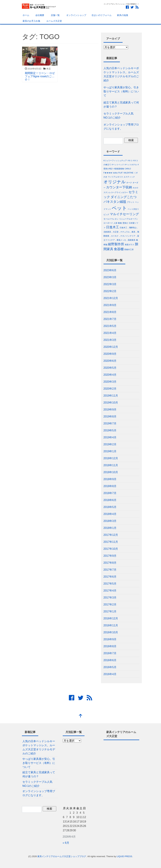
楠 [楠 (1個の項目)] (137, 240)
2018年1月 (110, 528)
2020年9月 (110, 354)
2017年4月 (110, 591)
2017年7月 (110, 570)
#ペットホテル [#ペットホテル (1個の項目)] (131, 165)
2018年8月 (110, 486)
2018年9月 (110, 479)
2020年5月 (110, 368)
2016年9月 (110, 639)
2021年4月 (110, 333)
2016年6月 (110, 660)
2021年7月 (110, 319)
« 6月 (66, 843)
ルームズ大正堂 (54, 21)
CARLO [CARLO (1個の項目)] (128, 169)
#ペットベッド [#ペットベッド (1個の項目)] (118, 165)
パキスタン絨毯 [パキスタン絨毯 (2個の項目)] (115, 202)
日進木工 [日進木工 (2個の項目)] (113, 227)
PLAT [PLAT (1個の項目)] (121, 173)
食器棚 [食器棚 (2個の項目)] (119, 249)
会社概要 (39, 15)
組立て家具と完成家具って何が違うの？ (121, 105)
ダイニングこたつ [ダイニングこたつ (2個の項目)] (124, 197)
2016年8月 (110, 646)
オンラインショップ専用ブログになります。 (121, 127)
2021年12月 (111, 298)
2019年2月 (110, 444)
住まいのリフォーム (102, 15)
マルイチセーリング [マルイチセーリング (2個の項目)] (124, 214)
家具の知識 (122, 15)
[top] (81, 716)
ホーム (26, 15)
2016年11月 (111, 625)
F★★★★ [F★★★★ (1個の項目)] (108, 173)
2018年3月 (110, 521)
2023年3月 (110, 277)
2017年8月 (110, 563)
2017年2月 (110, 605)
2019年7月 (110, 423)
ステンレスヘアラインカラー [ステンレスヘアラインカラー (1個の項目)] (116, 192)
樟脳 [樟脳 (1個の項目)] (105, 245)
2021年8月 (110, 312)
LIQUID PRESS (124, 856)
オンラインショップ (76, 15)
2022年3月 (110, 284)
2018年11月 (111, 465)
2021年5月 (110, 326)
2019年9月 (110, 410)
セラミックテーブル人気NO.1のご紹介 (118, 116)
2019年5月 (110, 430)
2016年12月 (111, 618)
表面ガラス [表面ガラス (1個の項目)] (129, 245)
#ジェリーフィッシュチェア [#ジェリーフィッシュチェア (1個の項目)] (115, 160)
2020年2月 (110, 389)
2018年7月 (110, 493)
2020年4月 (110, 375)
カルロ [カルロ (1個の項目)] (135, 188)
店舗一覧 (55, 15)
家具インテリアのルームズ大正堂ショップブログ (62, 856)
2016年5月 (110, 667)
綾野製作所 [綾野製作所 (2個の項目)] (116, 244)
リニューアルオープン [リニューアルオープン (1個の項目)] (129, 219)
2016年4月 (110, 674)
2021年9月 (110, 305)
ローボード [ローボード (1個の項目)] (108, 223)
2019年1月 (110, 451)
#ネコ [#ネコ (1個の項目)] (130, 160)
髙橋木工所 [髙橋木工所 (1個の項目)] (129, 249)
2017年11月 (111, 542)
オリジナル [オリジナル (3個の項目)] (115, 182)
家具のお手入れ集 (31, 21)
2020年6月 (110, 361)
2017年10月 (111, 549)
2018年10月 (111, 472)
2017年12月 (111, 535)
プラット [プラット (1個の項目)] (131, 202)
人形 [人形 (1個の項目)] (115, 223)
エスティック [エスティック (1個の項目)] (129, 177)
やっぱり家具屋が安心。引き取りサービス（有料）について (121, 91)
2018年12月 (111, 458)
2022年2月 (110, 291)
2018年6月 (110, 500)
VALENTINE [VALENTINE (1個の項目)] (128, 173)
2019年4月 (110, 437)
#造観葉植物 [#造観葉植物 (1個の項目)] (119, 169)
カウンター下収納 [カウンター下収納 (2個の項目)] (119, 187)
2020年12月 (111, 347)
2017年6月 (110, 577)
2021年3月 (110, 340)
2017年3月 (110, 598)
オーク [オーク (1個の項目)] (129, 183)
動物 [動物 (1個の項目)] (120, 223)
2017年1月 (110, 611)
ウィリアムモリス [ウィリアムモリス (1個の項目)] (115, 177)
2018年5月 (110, 507)
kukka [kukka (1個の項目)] (115, 173)
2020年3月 (110, 382)
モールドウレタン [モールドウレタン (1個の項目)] (111, 219)
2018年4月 (110, 514)
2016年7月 (110, 653)
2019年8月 (110, 417)
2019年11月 (111, 396)
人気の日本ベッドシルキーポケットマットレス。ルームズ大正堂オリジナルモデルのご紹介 (121, 74)
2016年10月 (111, 632)
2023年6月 (110, 270)
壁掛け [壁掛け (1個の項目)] (125, 223)
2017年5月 (110, 584)
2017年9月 (110, 556)
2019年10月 (111, 403)
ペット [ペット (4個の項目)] (119, 208)
